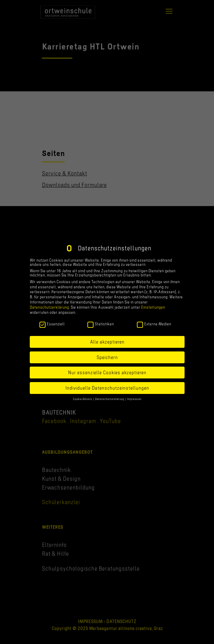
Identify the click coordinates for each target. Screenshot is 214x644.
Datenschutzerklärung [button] (110, 399)
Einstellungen (153, 307)
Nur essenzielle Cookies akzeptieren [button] (107, 372)
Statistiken (101, 324)
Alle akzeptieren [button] (107, 342)
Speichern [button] (107, 357)
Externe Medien (154, 324)
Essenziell (52, 324)
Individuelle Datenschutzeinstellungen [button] (107, 388)
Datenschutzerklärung (49, 307)
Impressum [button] (134, 399)
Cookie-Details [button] (83, 399)
